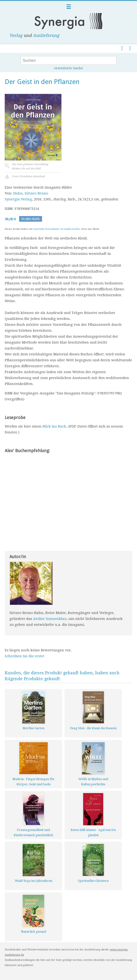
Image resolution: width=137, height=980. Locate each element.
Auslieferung (46, 35)
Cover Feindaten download (28, 176)
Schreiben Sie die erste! (25, 656)
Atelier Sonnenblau (50, 619)
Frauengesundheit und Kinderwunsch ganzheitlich (33, 832)
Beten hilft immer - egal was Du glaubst (93, 832)
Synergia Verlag (18, 199)
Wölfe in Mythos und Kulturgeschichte (93, 782)
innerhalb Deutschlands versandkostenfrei (57, 229)
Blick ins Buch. (55, 426)
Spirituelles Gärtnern (93, 881)
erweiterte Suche (69, 68)
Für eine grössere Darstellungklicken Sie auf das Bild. (30, 166)
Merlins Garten (34, 728)
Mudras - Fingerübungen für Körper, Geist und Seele (34, 782)
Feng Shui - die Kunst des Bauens (93, 728)
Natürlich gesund (34, 932)
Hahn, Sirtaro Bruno (31, 193)
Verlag (16, 35)
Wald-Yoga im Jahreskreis (34, 881)
